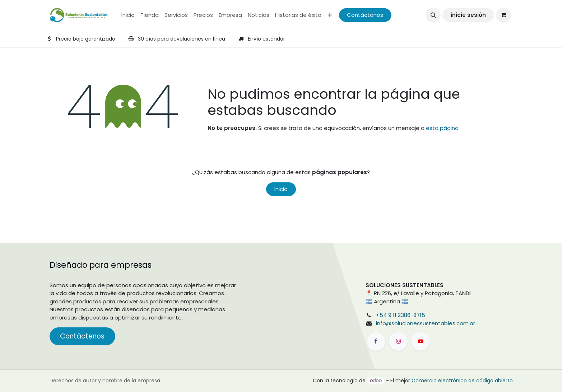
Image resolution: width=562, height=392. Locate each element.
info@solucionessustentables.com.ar (426, 323)
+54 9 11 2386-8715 (401, 315)
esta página (442, 128)
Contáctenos (82, 336)
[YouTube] (421, 341)
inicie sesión (468, 15)
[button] (433, 15)
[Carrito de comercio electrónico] (503, 15)
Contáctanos (365, 15)
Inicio (281, 189)
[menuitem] (128, 15)
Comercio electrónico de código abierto (462, 381)
